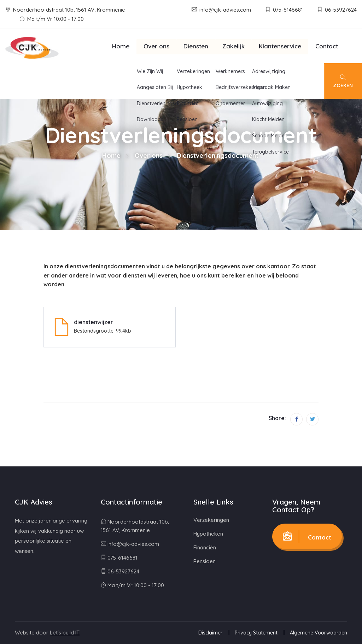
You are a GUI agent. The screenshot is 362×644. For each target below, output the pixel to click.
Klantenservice (280, 46)
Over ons (156, 46)
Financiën (205, 547)
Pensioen (205, 561)
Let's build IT (65, 633)
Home (121, 46)
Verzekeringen (211, 520)
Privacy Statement (256, 633)
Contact (327, 46)
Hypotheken (208, 534)
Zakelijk (233, 46)
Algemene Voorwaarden (319, 633)
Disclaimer (210, 633)
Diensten (196, 46)
